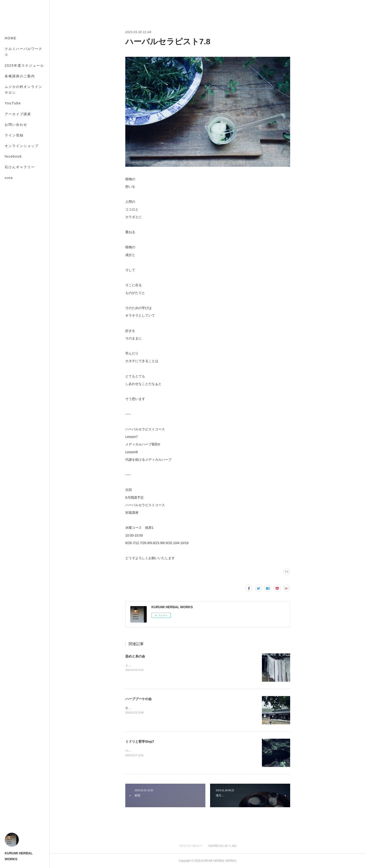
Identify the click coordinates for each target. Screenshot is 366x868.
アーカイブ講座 (18, 114)
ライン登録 (14, 135)
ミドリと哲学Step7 (140, 742)
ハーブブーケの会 (138, 699)
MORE (11, 167)
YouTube (13, 103)
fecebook (13, 156)
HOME (11, 38)
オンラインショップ (22, 146)
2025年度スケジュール (24, 65)
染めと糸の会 (135, 656)
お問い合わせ (16, 125)
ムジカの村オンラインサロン (24, 90)
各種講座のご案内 (20, 76)
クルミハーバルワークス (24, 52)
